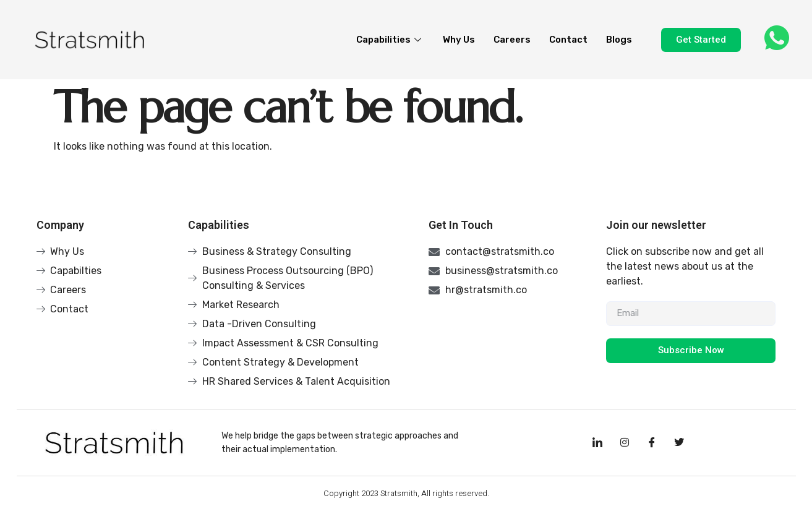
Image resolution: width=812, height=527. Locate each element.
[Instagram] (625, 443)
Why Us (459, 40)
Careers (512, 40)
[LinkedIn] (597, 443)
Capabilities (390, 40)
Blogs (619, 40)
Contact (568, 40)
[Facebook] (652, 443)
